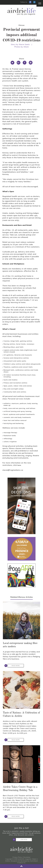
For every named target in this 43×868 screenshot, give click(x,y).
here (19, 465)
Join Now (21, 840)
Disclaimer (27, 857)
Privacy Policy (17, 857)
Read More (14, 666)
